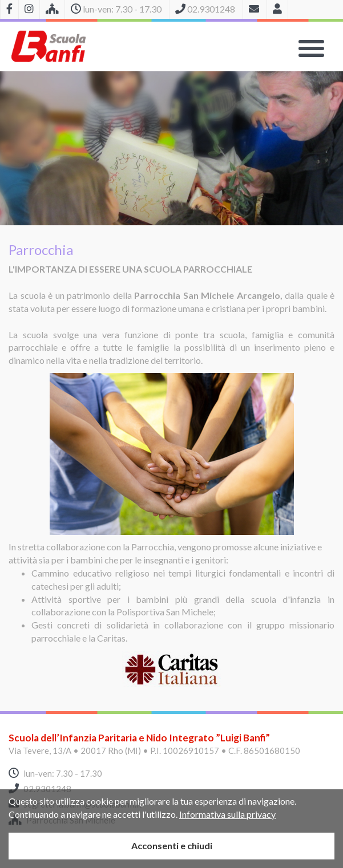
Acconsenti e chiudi (172, 845)
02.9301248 (47, 789)
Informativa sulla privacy (227, 814)
